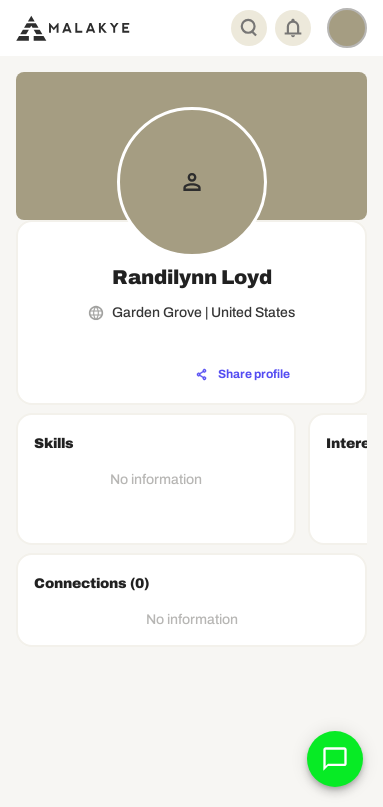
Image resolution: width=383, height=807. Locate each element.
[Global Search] (249, 28)
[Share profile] (243, 375)
